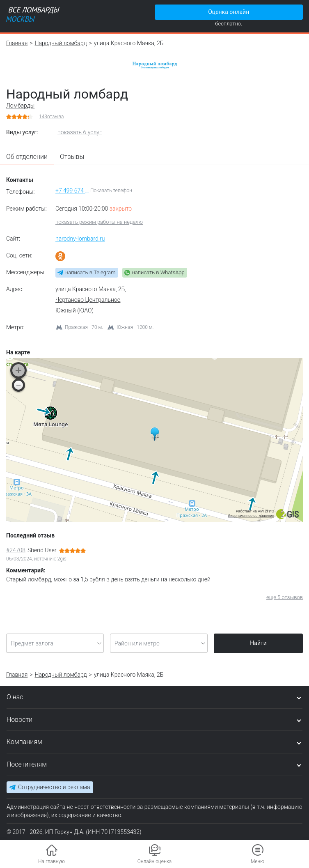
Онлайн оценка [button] (155, 861)
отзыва (51, 117)
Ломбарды (20, 106)
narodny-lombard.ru (80, 239)
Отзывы (72, 157)
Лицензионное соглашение (251, 516)
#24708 (16, 550)
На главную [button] (51, 861)
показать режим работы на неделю (99, 222)
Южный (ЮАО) (74, 310)
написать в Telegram (90, 272)
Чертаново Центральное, (88, 300)
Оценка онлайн (229, 12)
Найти (258, 643)
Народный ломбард (61, 43)
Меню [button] (257, 861)
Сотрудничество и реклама (54, 787)
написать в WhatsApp (158, 272)
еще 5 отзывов (285, 597)
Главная (17, 43)
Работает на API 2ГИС (255, 511)
